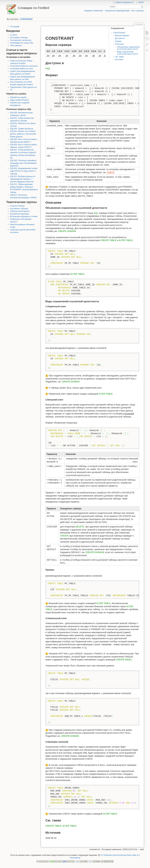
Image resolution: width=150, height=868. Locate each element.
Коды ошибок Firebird (19, 100)
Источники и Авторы (19, 38)
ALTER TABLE (126, 240)
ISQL (48, 68)
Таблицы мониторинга (20, 211)
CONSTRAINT (26, 19)
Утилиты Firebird (17, 206)
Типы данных (16, 45)
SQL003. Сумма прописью (22, 129)
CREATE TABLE (108, 240)
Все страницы (138, 11)
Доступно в (120, 38)
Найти (142, 7)
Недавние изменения (94, 11)
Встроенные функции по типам (24, 216)
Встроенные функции (20, 214)
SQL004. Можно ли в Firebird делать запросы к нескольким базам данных (23, 134)
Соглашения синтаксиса (21, 40)
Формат (118, 41)
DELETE (80, 527)
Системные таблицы (19, 209)
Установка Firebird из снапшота (24, 66)
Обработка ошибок (18, 97)
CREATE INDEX (124, 660)
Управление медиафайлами (117, 11)
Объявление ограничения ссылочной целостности (128, 48)
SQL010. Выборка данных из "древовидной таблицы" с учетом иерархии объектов (23, 179)
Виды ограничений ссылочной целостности (127, 53)
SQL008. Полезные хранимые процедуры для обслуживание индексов (23, 163)
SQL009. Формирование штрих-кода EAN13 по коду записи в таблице (24, 171)
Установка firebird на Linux (22, 69)
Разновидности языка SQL (22, 43)
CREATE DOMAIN (67, 231)
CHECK (111, 172)
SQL (96, 213)
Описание (119, 44)
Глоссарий (15, 27)
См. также (119, 57)
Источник (119, 60)
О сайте (14, 35)
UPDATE (64, 536)
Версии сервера (122, 36)
